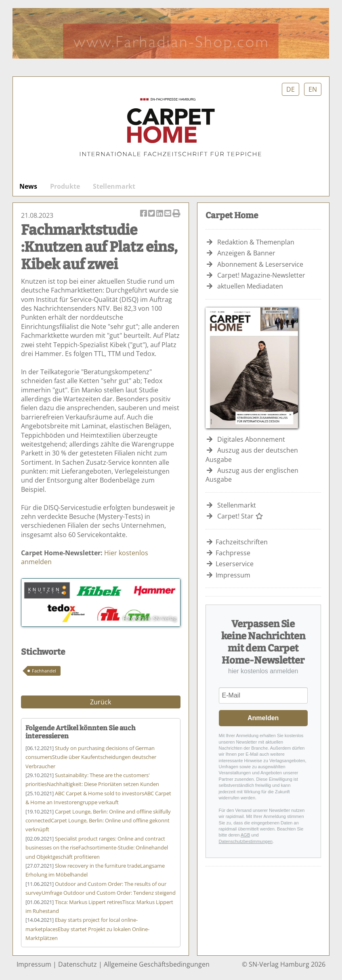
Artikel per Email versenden (168, 214)
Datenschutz (78, 964)
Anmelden (263, 718)
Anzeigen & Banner (246, 253)
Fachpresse (233, 553)
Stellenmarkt (114, 186)
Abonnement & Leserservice (260, 264)
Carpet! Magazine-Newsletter (261, 275)
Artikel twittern (152, 214)
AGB (245, 835)
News (28, 186)
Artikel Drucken (176, 214)
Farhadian (171, 33)
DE (291, 89)
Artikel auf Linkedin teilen (160, 214)
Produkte (65, 186)
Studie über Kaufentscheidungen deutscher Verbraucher (91, 757)
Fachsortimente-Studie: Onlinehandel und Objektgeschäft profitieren (97, 848)
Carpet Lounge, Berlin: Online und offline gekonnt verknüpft (98, 821)
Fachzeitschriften (242, 542)
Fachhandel (44, 671)
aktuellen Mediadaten (250, 286)
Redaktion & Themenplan (256, 242)
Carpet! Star (240, 516)
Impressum (233, 575)
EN (313, 89)
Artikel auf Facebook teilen (144, 214)
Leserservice (235, 564)
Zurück (101, 702)
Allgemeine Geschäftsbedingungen (157, 964)
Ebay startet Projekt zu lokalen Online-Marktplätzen (87, 929)
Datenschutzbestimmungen (246, 841)
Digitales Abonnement (251, 439)
